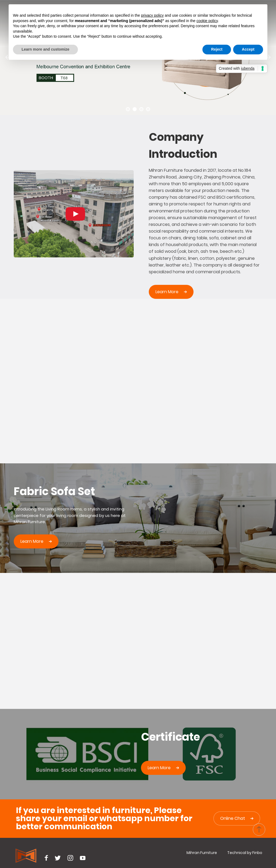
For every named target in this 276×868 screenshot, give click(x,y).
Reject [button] (217, 49)
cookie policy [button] (207, 21)
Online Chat (233, 818)
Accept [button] (248, 49)
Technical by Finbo (245, 853)
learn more (32, 541)
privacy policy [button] (152, 15)
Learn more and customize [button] (45, 49)
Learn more (167, 292)
